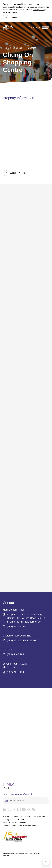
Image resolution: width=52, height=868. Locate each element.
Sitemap (6, 817)
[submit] (46, 801)
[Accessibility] (46, 862)
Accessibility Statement (35, 817)
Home (6, 48)
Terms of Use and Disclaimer (15, 823)
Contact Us (18, 817)
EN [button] (31, 27)
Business (17, 48)
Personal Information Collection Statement (21, 826)
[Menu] (46, 27)
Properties (31, 48)
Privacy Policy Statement (14, 820)
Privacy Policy (39, 10)
